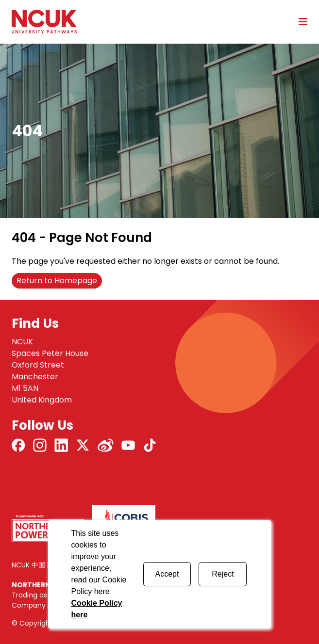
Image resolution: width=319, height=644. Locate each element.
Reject (223, 574)
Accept (167, 574)
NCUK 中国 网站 (36, 565)
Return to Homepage (57, 281)
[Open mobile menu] (300, 21)
